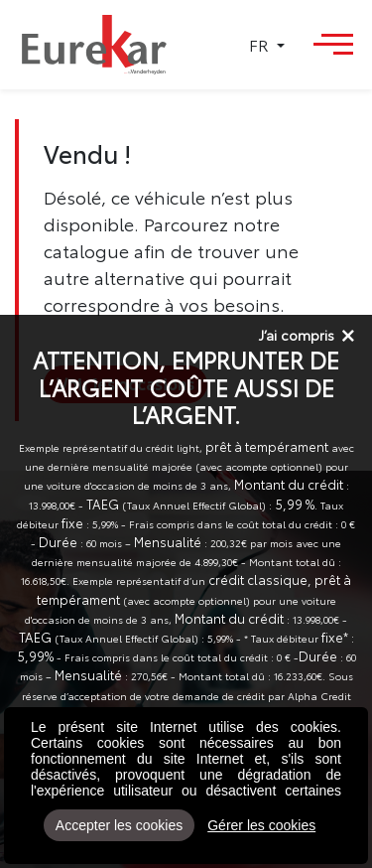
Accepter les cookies (119, 825)
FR (261, 45)
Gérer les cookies (261, 825)
